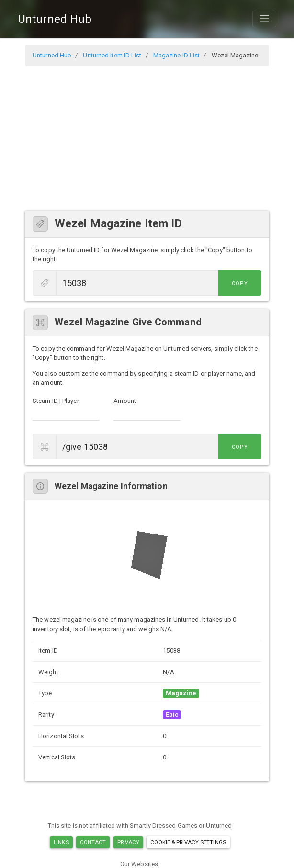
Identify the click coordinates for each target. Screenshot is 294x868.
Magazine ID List (177, 55)
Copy (240, 284)
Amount (125, 401)
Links (61, 842)
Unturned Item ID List (112, 55)
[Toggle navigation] (264, 19)
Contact (93, 842)
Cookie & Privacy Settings (188, 842)
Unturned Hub (55, 19)
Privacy (129, 842)
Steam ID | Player (56, 401)
